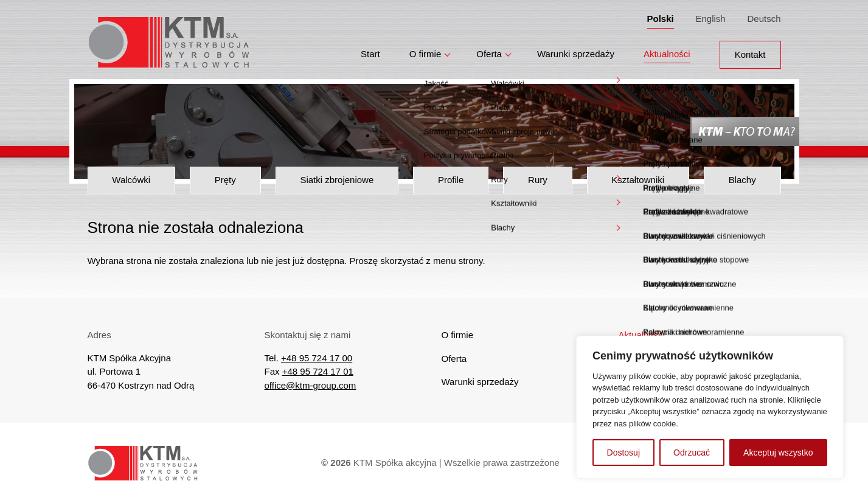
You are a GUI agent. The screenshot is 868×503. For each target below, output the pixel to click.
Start (370, 50)
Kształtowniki (638, 180)
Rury (538, 180)
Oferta (489, 50)
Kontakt (750, 50)
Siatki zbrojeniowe (337, 180)
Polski (661, 16)
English (710, 16)
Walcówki (131, 180)
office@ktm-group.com (311, 385)
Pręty (225, 180)
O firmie (425, 50)
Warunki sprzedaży (576, 50)
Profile (451, 180)
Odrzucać (692, 453)
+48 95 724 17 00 (317, 358)
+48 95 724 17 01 (318, 371)
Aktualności (667, 50)
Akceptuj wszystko (778, 453)
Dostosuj (623, 453)
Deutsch (764, 16)
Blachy (742, 180)
